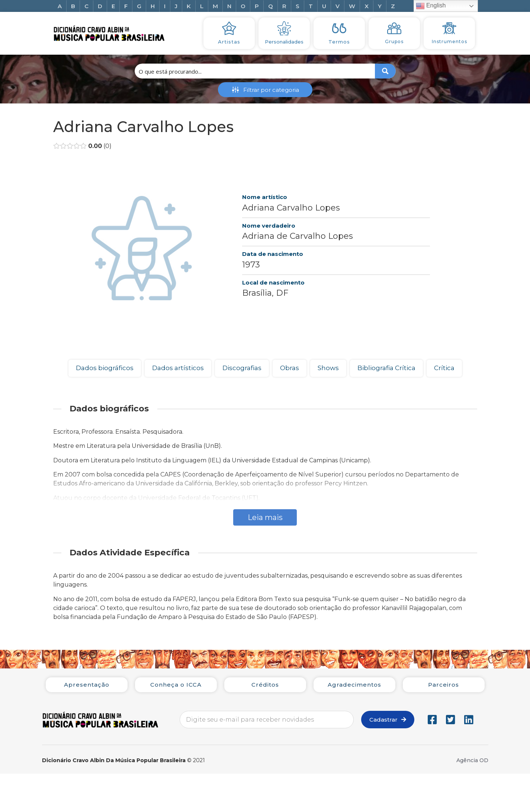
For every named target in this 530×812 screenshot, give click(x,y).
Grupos (394, 41)
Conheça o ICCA (176, 685)
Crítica (444, 368)
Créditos (265, 685)
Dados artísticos (178, 368)
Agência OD (472, 760)
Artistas (229, 42)
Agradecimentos (354, 685)
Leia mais (265, 517)
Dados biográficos (105, 368)
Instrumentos (449, 41)
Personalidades (284, 42)
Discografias (242, 368)
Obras (290, 368)
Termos (339, 42)
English (431, 6)
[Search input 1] (255, 71)
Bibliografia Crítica (386, 368)
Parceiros (444, 685)
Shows (328, 368)
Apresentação (87, 685)
